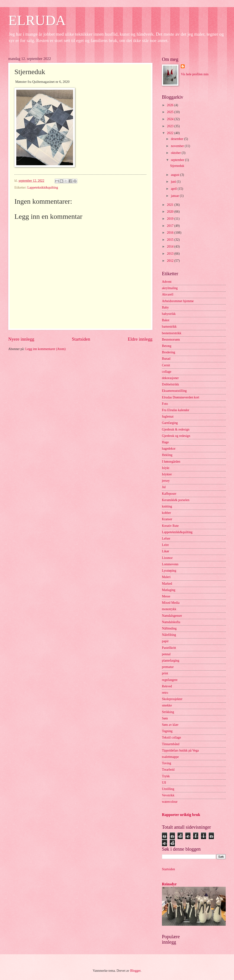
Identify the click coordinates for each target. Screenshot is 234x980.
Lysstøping (169, 571)
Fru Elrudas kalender (176, 410)
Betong (167, 346)
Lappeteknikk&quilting (43, 188)
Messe (166, 596)
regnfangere (170, 680)
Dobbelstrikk (170, 384)
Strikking (168, 712)
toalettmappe (170, 757)
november (178, 146)
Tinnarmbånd (171, 744)
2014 (171, 247)
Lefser (166, 539)
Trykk (166, 776)
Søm (165, 718)
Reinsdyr (169, 884)
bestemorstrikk (172, 333)
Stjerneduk (177, 166)
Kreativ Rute (170, 526)
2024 (171, 119)
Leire (165, 545)
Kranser (167, 519)
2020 (171, 212)
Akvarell (168, 294)
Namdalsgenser (172, 616)
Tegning (167, 731)
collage (167, 372)
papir (165, 641)
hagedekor (169, 449)
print (165, 673)
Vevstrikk (168, 795)
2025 (171, 112)
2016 (171, 233)
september (178, 160)
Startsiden (81, 339)
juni (174, 182)
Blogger (135, 971)
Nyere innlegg (21, 339)
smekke (167, 705)
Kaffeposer (169, 494)
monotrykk (169, 609)
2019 (171, 219)
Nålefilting (169, 635)
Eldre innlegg (140, 339)
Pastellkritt (169, 648)
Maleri (166, 577)
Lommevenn (170, 564)
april (174, 189)
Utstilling (168, 789)
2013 (171, 254)
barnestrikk (169, 327)
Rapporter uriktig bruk (181, 815)
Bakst (166, 320)
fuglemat (168, 416)
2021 (171, 205)
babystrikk (169, 314)
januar (175, 196)
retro (165, 693)
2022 (171, 133)
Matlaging (169, 590)
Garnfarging (170, 423)
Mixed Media (171, 603)
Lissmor (167, 558)
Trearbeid (168, 770)
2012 (171, 261)
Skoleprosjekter (172, 699)
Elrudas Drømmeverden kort (181, 397)
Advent (167, 282)
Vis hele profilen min (195, 74)
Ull (164, 783)
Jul (164, 487)
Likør (166, 551)
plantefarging (171, 661)
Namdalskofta (171, 622)
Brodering (169, 352)
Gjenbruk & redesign (176, 429)
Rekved (167, 686)
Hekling (167, 455)
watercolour (170, 802)
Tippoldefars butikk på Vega (180, 750)
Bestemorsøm (171, 340)
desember (178, 139)
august (175, 175)
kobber (166, 513)
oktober (176, 153)
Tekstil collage (171, 737)
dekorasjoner (170, 378)
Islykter (167, 474)
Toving (167, 763)
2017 (171, 226)
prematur (168, 667)
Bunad (166, 359)
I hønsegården (171, 462)
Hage (165, 442)
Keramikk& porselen (176, 500)
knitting (167, 506)
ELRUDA (37, 20)
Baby (165, 307)
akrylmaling (170, 288)
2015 (171, 240)
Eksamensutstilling (174, 391)
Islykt (166, 468)
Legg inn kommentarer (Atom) (45, 349)
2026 (171, 105)
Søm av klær (170, 725)
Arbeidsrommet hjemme (178, 301)
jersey (166, 481)
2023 (171, 126)
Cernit (166, 365)
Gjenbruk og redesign (176, 436)
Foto (165, 404)
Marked (167, 584)
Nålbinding (169, 628)
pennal (166, 654)
